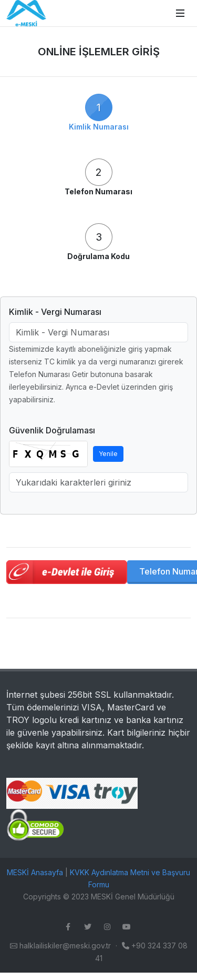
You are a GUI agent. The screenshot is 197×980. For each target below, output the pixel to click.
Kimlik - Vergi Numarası (55, 312)
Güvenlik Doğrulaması (52, 430)
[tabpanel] (98, 440)
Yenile (108, 454)
